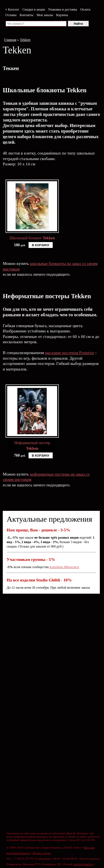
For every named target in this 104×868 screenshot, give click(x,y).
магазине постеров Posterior (69, 353)
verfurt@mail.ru (83, 864)
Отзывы (11, 15)
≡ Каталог (12, 9)
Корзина (62, 15)
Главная (10, 40)
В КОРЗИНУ (41, 245)
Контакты (27, 15)
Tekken (25, 40)
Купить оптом (41, 853)
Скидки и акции (34, 9)
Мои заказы (45, 15)
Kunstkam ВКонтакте (64, 567)
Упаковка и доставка (63, 9)
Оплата (85, 9)
